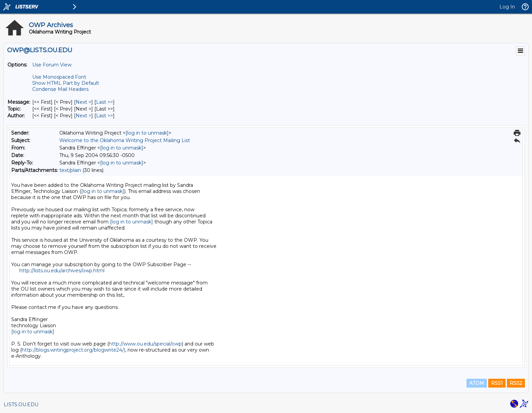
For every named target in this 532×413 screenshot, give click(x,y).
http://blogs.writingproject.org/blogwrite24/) (73, 350)
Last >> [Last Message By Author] (104, 116)
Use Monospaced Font (59, 77)
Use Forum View (52, 65)
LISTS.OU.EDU (21, 405)
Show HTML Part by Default (66, 83)
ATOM (477, 383)
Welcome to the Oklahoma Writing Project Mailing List (125, 140)
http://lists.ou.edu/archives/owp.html (62, 271)
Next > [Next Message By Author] (83, 116)
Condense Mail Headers (60, 89)
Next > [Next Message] (83, 102)
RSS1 (497, 383)
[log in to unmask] (147, 133)
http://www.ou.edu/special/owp (145, 344)
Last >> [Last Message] (104, 102)
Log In (507, 7)
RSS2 (516, 383)
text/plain (70, 170)
